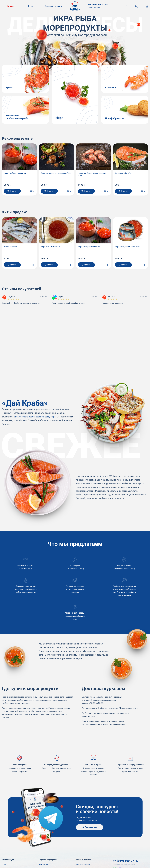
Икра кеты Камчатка (50, 247)
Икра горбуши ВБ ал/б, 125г (127, 247)
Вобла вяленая (11, 247)
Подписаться (89, 827)
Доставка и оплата (53, 6)
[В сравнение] (34, 191)
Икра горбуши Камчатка (15, 173)
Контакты (43, 865)
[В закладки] (31, 191)
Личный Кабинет (84, 865)
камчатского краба (25, 417)
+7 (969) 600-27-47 (126, 861)
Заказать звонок (94, 8)
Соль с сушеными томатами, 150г (56, 173)
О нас (31, 6)
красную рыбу (43, 417)
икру (53, 417)
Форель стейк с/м (123, 173)
